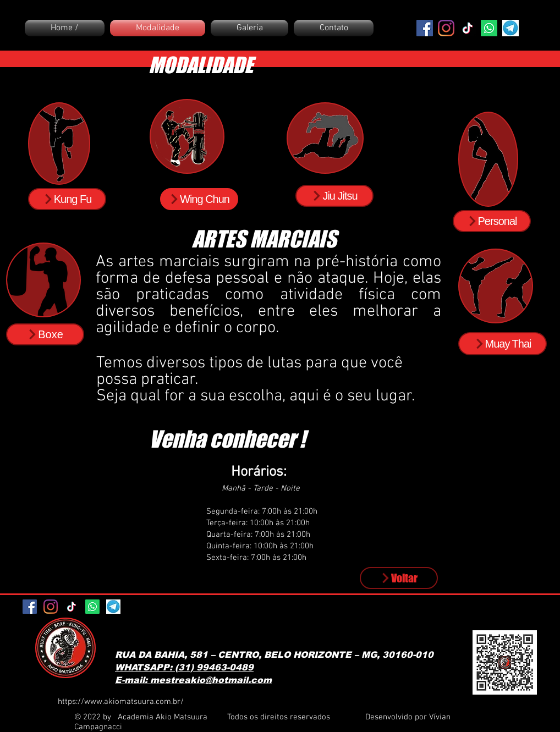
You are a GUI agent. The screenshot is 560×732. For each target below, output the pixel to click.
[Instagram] (446, 28)
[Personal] (492, 221)
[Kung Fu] (67, 199)
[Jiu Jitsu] (334, 196)
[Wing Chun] (199, 199)
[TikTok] (468, 28)
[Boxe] (45, 334)
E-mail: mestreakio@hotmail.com (193, 680)
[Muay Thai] (503, 344)
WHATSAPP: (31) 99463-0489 (184, 667)
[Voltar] (399, 578)
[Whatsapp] (489, 28)
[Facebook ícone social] (425, 28)
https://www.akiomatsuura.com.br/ (121, 702)
